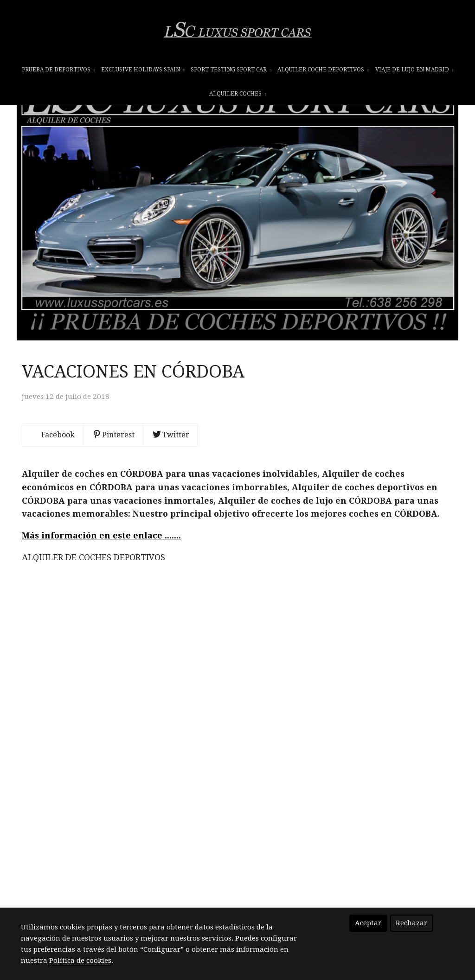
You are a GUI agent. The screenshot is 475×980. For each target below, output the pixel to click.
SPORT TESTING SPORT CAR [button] (231, 73)
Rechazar (411, 923)
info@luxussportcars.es (248, 866)
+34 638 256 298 (200, 855)
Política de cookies (80, 961)
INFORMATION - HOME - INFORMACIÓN (240, 886)
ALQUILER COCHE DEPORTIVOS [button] (323, 73)
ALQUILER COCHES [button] (238, 97)
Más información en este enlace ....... (101, 592)
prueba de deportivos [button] (58, 73)
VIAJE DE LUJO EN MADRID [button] (414, 73)
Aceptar (368, 923)
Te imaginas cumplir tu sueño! (239, 905)
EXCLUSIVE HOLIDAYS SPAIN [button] (143, 73)
